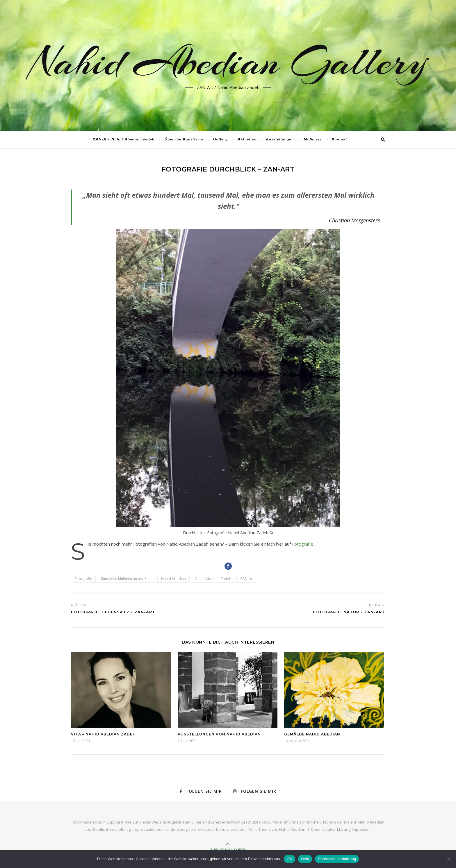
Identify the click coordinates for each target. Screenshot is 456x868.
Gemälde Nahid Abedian (312, 734)
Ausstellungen (280, 139)
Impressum (362, 829)
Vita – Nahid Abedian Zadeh (103, 734)
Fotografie (303, 544)
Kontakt (340, 139)
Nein (305, 859)
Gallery (220, 139)
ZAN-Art (247, 579)
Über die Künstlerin (184, 139)
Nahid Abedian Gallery (228, 62)
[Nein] (449, 859)
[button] (228, 566)
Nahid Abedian (173, 579)
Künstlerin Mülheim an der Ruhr (127, 579)
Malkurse (313, 139)
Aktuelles (247, 139)
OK (290, 859)
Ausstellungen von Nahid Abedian (219, 734)
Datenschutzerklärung (331, 829)
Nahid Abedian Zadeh (213, 579)
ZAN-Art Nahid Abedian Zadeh (124, 139)
